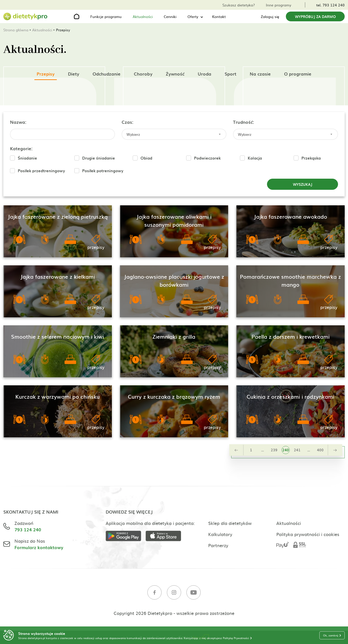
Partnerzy (218, 545)
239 (274, 450)
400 (320, 450)
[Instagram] (174, 593)
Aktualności (143, 16)
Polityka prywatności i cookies (308, 534)
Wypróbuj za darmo (315, 16)
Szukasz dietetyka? (239, 5)
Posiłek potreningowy (103, 171)
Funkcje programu (106, 16)
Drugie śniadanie (99, 158)
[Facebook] (154, 593)
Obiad (146, 158)
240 (286, 450)
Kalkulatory (220, 534)
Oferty (193, 16)
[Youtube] (194, 593)
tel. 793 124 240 (330, 5)
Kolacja (255, 158)
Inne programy (279, 5)
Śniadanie (27, 158)
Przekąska (311, 158)
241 (297, 450)
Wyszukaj (303, 184)
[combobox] (174, 134)
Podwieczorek (207, 158)
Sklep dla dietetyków (230, 523)
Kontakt (219, 16)
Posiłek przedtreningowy (41, 171)
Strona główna (16, 30)
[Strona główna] (26, 17)
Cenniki (170, 16)
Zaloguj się (270, 16)
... (263, 450)
